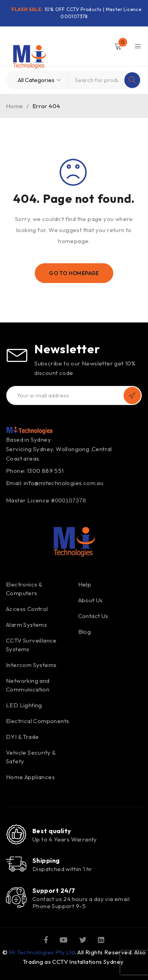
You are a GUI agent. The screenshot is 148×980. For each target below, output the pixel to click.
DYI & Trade (22, 737)
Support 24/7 (54, 890)
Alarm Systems (26, 625)
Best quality (52, 831)
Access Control (27, 609)
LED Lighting (24, 705)
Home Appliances (30, 777)
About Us (91, 600)
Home (15, 106)
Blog (85, 632)
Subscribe (132, 395)
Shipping (46, 860)
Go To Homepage (74, 273)
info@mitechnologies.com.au (64, 483)
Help (85, 584)
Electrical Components (37, 721)
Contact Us (93, 616)
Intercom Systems (31, 665)
